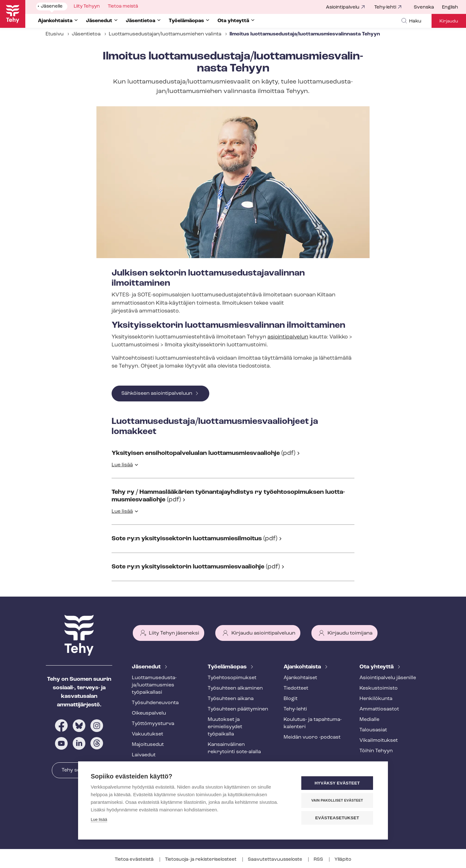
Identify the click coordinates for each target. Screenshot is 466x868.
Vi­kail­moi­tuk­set (379, 741)
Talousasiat (373, 730)
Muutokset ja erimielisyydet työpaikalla (225, 727)
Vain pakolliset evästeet (337, 800)
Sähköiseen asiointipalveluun (157, 394)
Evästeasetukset (337, 818)
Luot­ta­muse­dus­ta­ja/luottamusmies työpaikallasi (154, 685)
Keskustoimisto (379, 688)
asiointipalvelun (288, 337)
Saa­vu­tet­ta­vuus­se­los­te (276, 860)
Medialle (369, 720)
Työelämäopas (228, 667)
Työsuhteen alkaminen (235, 688)
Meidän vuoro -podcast (312, 737)
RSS (319, 860)
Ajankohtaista (303, 667)
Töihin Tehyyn (376, 751)
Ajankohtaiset (300, 678)
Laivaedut (144, 755)
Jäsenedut (147, 667)
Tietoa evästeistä (135, 860)
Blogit (291, 699)
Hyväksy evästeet (337, 783)
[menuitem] (428, 8)
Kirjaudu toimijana (350, 633)
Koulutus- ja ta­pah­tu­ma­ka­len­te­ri (313, 723)
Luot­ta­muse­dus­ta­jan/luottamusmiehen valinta (165, 34)
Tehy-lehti (385, 7)
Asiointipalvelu (343, 7)
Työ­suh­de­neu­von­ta (155, 703)
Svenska (424, 7)
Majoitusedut (148, 745)
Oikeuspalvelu (149, 713)
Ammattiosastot (379, 709)
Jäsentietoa (86, 34)
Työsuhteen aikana (231, 699)
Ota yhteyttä (377, 667)
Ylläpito (343, 860)
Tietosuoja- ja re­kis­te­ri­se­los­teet (201, 860)
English (450, 7)
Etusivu (55, 34)
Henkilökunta (376, 699)
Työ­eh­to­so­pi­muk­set (232, 678)
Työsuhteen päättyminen (238, 709)
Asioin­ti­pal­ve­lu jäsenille (388, 678)
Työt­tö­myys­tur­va (153, 724)
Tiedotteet (296, 688)
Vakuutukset (147, 734)
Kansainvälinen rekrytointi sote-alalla (234, 748)
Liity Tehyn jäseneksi (174, 633)
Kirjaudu (449, 21)
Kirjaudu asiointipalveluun (263, 633)
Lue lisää (122, 465)
